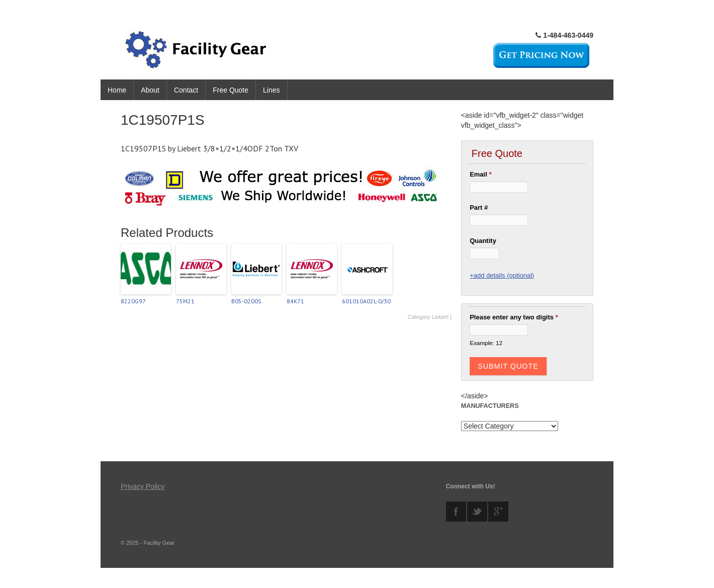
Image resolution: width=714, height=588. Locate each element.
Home (117, 90)
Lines (271, 90)
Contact (186, 90)
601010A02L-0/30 (366, 301)
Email (480, 174)
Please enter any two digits (514, 317)
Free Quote (231, 90)
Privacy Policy (143, 486)
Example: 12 (486, 343)
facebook (456, 512)
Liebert (440, 317)
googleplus (498, 512)
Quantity (483, 241)
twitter (477, 512)
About (150, 90)
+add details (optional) (502, 275)
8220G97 (133, 301)
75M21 (185, 301)
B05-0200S (246, 301)
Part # (479, 207)
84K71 (295, 301)
